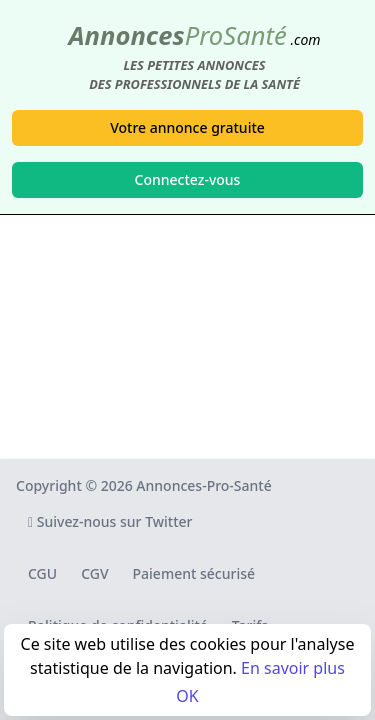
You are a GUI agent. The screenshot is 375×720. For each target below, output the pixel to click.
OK (187, 696)
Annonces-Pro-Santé (203, 485)
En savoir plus (293, 668)
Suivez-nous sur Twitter (110, 521)
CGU (42, 573)
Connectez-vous (188, 179)
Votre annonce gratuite (187, 127)
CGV (94, 573)
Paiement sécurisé (194, 573)
